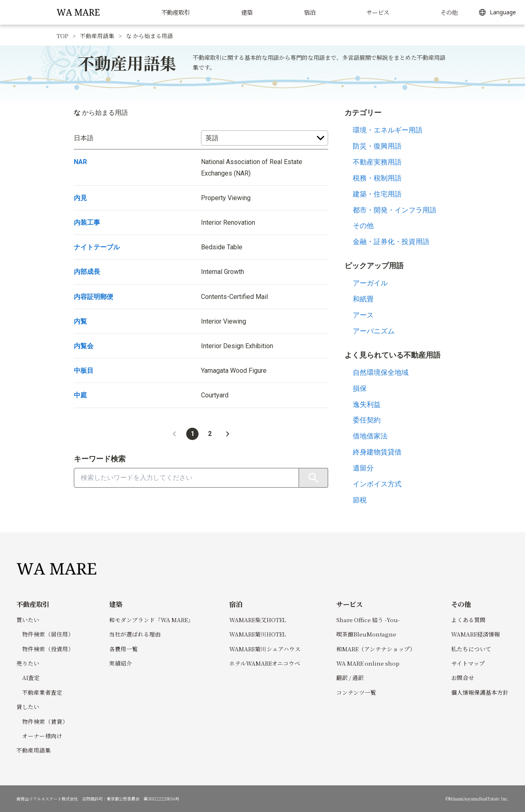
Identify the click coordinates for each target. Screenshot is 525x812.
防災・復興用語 (377, 146)
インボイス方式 (377, 484)
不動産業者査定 (42, 692)
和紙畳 (363, 299)
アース (363, 315)
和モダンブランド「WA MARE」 (151, 620)
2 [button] (210, 434)
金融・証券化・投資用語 (391, 242)
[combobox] (186, 478)
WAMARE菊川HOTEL (258, 634)
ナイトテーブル (97, 247)
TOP (63, 36)
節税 (360, 500)
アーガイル (370, 283)
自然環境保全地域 (381, 372)
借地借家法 (370, 436)
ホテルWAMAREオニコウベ (265, 663)
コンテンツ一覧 (356, 692)
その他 (363, 226)
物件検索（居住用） (48, 634)
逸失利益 (367, 404)
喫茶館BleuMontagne (366, 634)
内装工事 (87, 222)
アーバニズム (374, 331)
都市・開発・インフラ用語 (395, 210)
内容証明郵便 (94, 297)
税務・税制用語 (377, 178)
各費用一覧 (123, 649)
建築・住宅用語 (377, 194)
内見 (80, 198)
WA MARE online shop (368, 663)
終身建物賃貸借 (377, 452)
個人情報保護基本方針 (480, 692)
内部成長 (87, 272)
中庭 (80, 395)
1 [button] (193, 434)
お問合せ (463, 677)
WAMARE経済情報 (476, 634)
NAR (80, 162)
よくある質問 (468, 620)
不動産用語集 (97, 36)
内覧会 (84, 346)
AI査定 (31, 677)
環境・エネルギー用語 (388, 130)
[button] (174, 434)
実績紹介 (121, 663)
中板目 (84, 371)
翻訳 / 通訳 (350, 677)
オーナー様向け (42, 736)
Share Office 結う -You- (368, 620)
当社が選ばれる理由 (135, 634)
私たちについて (471, 649)
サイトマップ (468, 663)
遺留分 (363, 468)
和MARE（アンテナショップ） (376, 649)
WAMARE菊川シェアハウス (265, 649)
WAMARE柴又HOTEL (258, 620)
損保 (360, 388)
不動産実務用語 (377, 162)
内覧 (80, 321)
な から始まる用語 (150, 36)
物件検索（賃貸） (45, 721)
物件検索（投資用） (48, 649)
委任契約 (367, 420)
